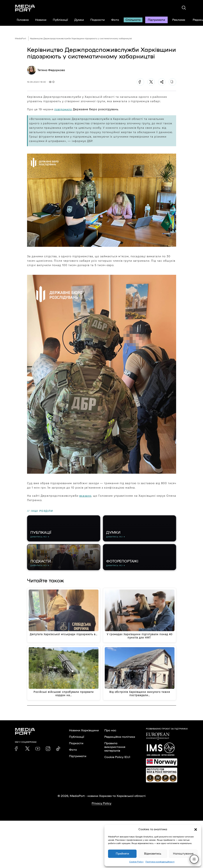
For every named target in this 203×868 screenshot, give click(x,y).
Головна (23, 20)
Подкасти (98, 20)
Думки (79, 20)
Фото (115, 20)
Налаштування (183, 854)
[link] (17, 752)
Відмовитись (153, 854)
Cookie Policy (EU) (117, 760)
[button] (196, 830)
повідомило (63, 109)
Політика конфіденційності (160, 862)
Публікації (60, 20)
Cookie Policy (136, 862)
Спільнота (133, 20)
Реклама (179, 20)
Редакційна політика (120, 740)
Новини (41, 20)
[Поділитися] (162, 82)
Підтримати (156, 20)
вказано (85, 496)
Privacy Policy (101, 806)
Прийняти (122, 854)
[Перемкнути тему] (194, 859)
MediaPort (21, 38)
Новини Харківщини (84, 733)
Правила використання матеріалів (115, 750)
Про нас (110, 733)
